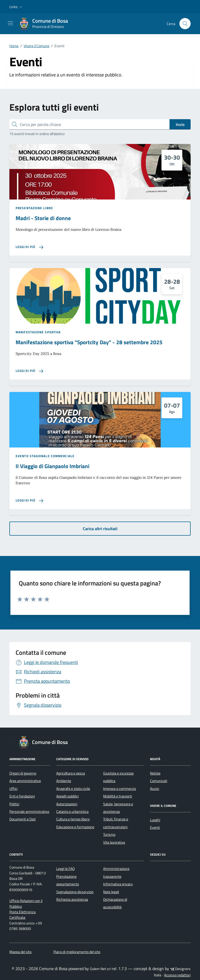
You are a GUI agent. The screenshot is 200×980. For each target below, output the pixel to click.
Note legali (111, 892)
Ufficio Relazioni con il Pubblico (26, 903)
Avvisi (155, 789)
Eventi (155, 827)
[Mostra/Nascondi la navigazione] (10, 23)
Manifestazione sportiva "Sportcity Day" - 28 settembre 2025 (89, 342)
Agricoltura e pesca (71, 773)
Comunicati (159, 781)
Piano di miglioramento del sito (77, 952)
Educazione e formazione (75, 827)
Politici (14, 804)
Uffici (13, 789)
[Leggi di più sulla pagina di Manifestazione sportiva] (29, 371)
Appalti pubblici (67, 796)
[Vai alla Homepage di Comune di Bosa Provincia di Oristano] (46, 24)
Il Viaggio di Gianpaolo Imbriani (52, 466)
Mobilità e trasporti (118, 796)
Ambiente (64, 781)
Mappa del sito (20, 952)
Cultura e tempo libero (73, 819)
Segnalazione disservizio (75, 892)
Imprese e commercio (120, 789)
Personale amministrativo (29, 812)
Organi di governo (23, 773)
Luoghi (155, 820)
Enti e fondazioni (22, 796)
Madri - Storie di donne (43, 218)
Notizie (155, 773)
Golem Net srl (100, 969)
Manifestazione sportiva (38, 332)
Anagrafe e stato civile (73, 789)
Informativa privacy (118, 884)
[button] (16, 7)
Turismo (109, 834)
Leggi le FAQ (65, 869)
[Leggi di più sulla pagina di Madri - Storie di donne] (29, 247)
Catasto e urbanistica (72, 812)
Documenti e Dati (23, 819)
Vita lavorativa (114, 842)
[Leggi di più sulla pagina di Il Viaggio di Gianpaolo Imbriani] (29, 501)
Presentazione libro (34, 208)
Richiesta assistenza (72, 899)
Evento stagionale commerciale (45, 456)
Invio (180, 124)
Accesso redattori (177, 975)
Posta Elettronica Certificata (23, 915)
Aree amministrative (25, 781)
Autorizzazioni (67, 804)
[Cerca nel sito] (185, 24)
